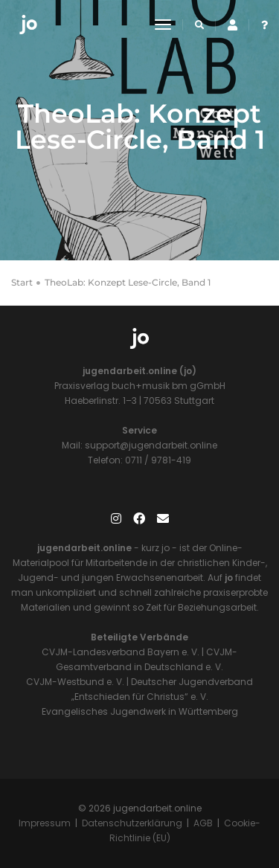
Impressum (45, 823)
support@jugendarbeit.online (150, 445)
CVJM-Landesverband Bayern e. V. (121, 652)
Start (22, 282)
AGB (203, 823)
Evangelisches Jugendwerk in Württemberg (140, 711)
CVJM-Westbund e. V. (75, 682)
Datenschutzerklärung (132, 823)
